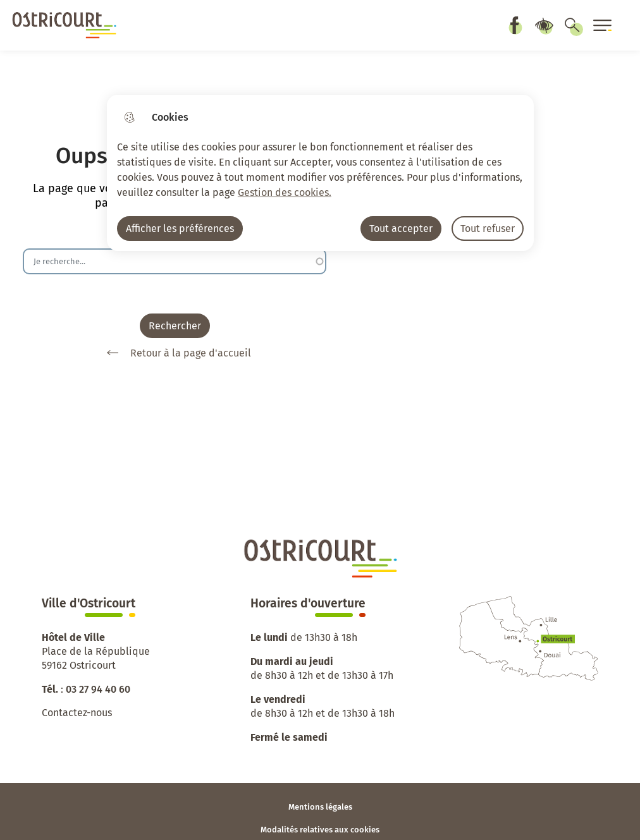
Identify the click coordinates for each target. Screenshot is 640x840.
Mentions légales (320, 807)
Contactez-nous (77, 713)
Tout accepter (401, 228)
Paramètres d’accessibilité (544, 25)
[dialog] (320, 173)
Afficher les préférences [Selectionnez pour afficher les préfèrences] (180, 228)
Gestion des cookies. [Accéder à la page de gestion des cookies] (285, 192)
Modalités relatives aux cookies (320, 830)
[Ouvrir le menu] (603, 25)
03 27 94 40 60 (98, 689)
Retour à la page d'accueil (175, 353)
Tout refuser (488, 228)
